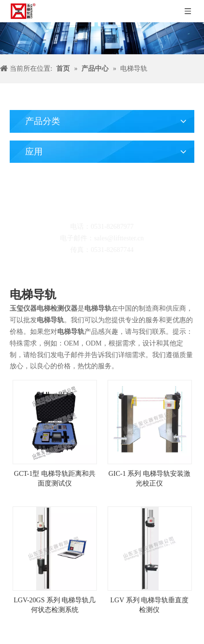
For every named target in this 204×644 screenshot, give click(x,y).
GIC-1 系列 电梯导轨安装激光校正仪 (149, 479)
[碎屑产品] (102, 38)
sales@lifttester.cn (119, 238)
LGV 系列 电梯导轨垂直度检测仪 (149, 605)
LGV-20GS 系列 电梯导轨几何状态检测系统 (55, 605)
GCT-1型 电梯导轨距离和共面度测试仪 (55, 479)
